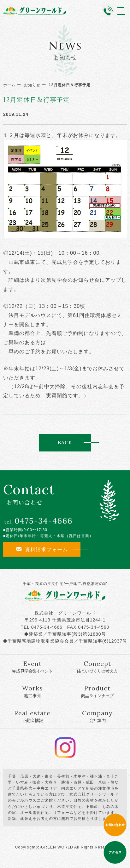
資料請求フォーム (42, 549)
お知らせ (32, 85)
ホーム (9, 85)
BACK (65, 442)
